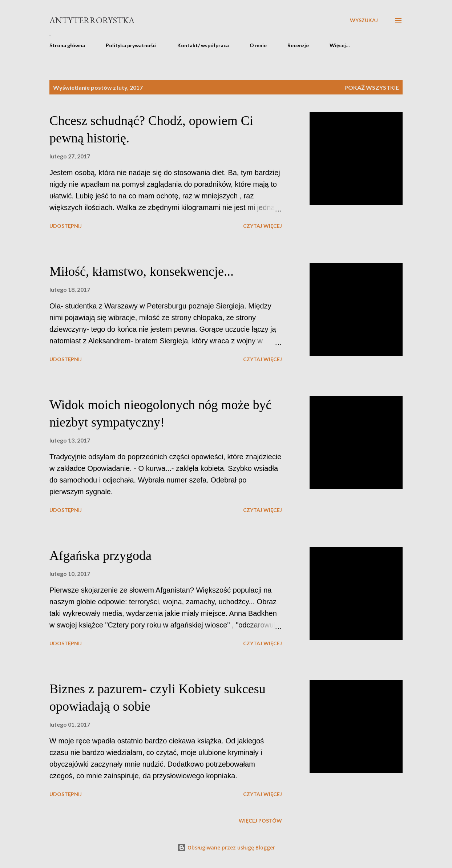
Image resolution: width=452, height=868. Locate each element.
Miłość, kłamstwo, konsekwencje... (142, 271)
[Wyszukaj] (364, 20)
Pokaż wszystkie (372, 87)
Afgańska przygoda (100, 556)
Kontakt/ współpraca (203, 45)
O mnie (258, 45)
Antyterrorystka (92, 20)
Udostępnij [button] (66, 226)
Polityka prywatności (131, 45)
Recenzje (298, 45)
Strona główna (67, 45)
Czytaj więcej (263, 226)
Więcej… (340, 45)
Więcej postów (260, 821)
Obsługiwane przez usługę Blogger (226, 847)
